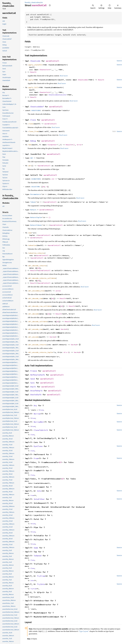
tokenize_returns (36, 253)
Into (39, 491)
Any (35, 406)
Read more (64, 76)
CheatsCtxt (44, 70)
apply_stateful (35, 65)
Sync (33, 383)
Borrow (37, 414)
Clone (33, 120)
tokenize (32, 245)
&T (60, 462)
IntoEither (39, 499)
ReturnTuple (36, 217)
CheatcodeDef (37, 107)
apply (31, 80)
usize (58, 291)
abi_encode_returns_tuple (40, 352)
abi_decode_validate (38, 321)
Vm (42, 2)
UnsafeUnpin (36, 391)
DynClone (38, 446)
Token (33, 202)
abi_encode (33, 337)
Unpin (33, 387)
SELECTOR (35, 187)
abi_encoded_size (36, 291)
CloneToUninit (41, 430)
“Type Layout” (84, 631)
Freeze (34, 371)
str (53, 179)
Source (119, 61)
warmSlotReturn (46, 210)
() (74, 145)
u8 (43, 187)
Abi (32, 158)
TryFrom (41, 576)
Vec (62, 329)
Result (33, 72)
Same (36, 548)
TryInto (41, 584)
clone (31, 124)
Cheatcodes (83, 80)
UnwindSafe (36, 395)
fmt (30, 145)
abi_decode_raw (35, 298)
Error (79, 145)
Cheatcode (35, 61)
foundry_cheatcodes (32, 2)
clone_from (33, 131)
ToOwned (38, 556)
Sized (41, 410)
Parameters (35, 194)
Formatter (52, 145)
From (36, 458)
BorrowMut (39, 422)
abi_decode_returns (37, 266)
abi (30, 166)
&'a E (66, 352)
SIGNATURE (36, 179)
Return (33, 210)
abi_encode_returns (37, 345)
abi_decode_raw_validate (40, 306)
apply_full (33, 87)
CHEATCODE (36, 110)
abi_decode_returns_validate (42, 278)
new (30, 233)
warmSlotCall (53, 61)
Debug (33, 141)
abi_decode (33, 314)
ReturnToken (36, 225)
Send (33, 379)
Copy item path (50, 5)
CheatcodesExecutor (58, 95)
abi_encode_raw (35, 329)
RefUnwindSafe (38, 375)
